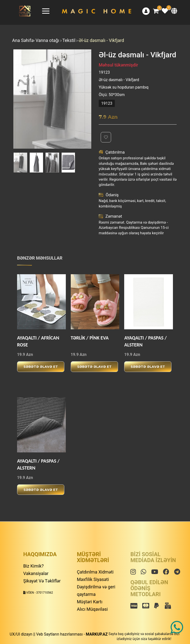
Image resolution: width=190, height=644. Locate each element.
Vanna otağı (48, 40)
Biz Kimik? (33, 566)
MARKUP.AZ (97, 634)
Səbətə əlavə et (41, 367)
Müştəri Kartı (90, 602)
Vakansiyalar (36, 573)
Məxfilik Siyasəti (93, 579)
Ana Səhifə (23, 40)
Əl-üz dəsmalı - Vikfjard (101, 40)
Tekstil (69, 40)
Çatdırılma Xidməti (95, 572)
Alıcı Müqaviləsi (92, 609)
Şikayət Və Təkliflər (42, 581)
